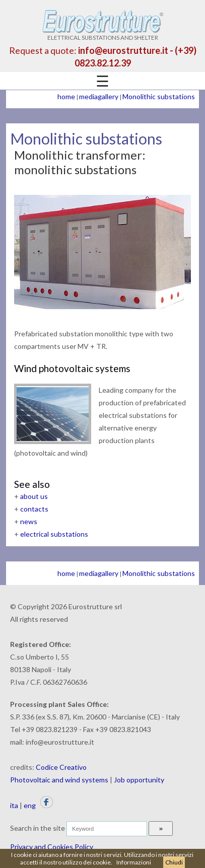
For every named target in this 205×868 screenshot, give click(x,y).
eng (30, 805)
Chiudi (174, 862)
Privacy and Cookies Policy (52, 847)
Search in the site (38, 828)
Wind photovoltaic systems (72, 368)
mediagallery (99, 96)
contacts (34, 509)
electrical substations (54, 534)
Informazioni (134, 862)
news (29, 521)
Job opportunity (139, 780)
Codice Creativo (61, 767)
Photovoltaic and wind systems (59, 780)
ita (14, 805)
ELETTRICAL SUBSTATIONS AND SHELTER (102, 34)
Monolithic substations (159, 96)
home (66, 96)
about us (34, 496)
